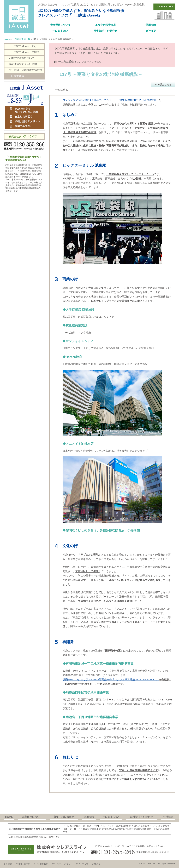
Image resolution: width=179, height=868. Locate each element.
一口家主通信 (16, 76)
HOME (9, 817)
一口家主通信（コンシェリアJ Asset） (80, 62)
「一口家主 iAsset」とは (23, 46)
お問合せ (96, 864)
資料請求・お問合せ (106, 31)
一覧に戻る (62, 90)
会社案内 (8, 864)
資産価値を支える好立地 (23, 64)
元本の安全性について (21, 58)
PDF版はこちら (163, 84)
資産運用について (61, 25)
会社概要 (151, 31)
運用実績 (151, 25)
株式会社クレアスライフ (23, 136)
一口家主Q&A (60, 31)
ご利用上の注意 (23, 864)
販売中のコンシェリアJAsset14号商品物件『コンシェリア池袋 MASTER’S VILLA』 (111, 679)
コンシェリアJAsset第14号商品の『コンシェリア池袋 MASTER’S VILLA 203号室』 (111, 100)
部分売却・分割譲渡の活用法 (25, 70)
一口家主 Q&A (111, 817)
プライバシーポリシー (62, 864)
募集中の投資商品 (106, 25)
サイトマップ (82, 864)
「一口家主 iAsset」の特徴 (24, 52)
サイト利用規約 (41, 864)
